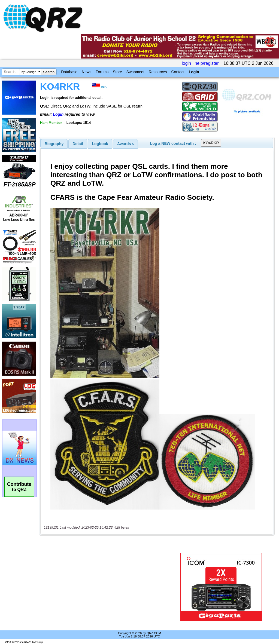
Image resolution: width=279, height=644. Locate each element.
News (87, 72)
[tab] (54, 144)
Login (194, 72)
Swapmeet (135, 72)
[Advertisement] (108, 587)
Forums (102, 72)
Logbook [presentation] (100, 144)
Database (69, 72)
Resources (158, 72)
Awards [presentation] (125, 144)
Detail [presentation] (78, 144)
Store (117, 72)
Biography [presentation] (54, 144)
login (186, 63)
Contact (178, 72)
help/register (207, 63)
